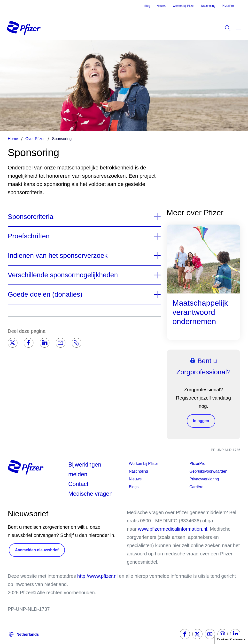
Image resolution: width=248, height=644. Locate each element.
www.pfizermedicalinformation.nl (173, 529)
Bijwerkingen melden (85, 469)
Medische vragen (90, 494)
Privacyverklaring (204, 479)
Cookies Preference (231, 639)
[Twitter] (13, 343)
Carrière (196, 487)
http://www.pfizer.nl (97, 576)
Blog (147, 6)
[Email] (61, 343)
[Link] (77, 343)
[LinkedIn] (45, 343)
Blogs (134, 487)
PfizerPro (228, 6)
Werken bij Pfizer (184, 6)
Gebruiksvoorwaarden (208, 471)
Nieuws (161, 6)
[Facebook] (29, 343)
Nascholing (208, 6)
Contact (78, 484)
